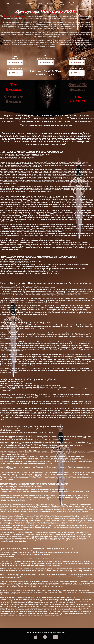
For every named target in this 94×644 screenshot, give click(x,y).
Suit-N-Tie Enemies (14, 100)
